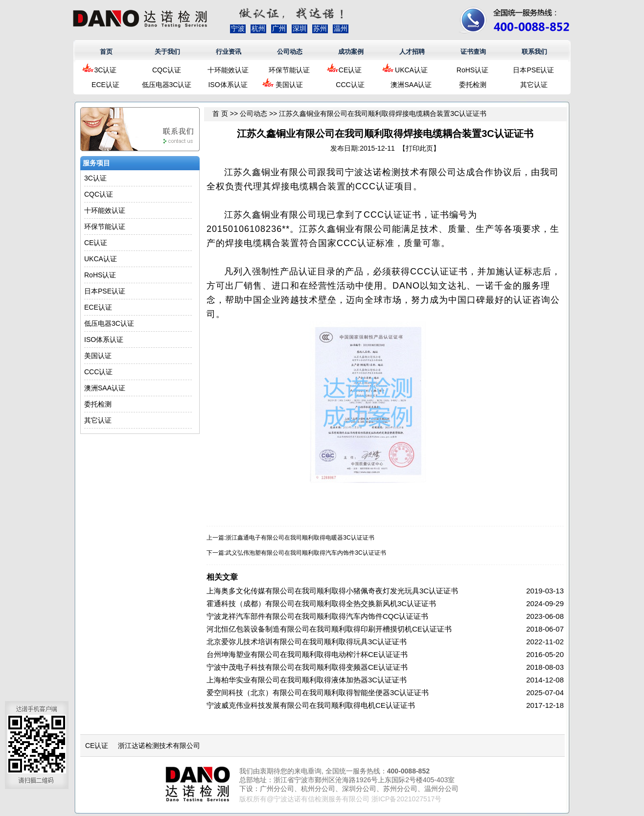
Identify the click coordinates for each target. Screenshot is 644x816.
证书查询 (473, 52)
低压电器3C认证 (167, 85)
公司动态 (290, 52)
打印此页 (419, 148)
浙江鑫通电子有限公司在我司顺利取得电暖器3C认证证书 (300, 538)
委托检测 (473, 85)
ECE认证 (105, 85)
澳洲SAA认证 (411, 85)
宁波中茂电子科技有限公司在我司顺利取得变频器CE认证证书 (307, 667)
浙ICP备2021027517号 (406, 799)
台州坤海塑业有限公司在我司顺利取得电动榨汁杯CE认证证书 (307, 654)
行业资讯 (229, 52)
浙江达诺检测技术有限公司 (159, 746)
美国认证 (289, 85)
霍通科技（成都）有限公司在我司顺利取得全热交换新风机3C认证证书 (321, 603)
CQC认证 (167, 70)
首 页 (220, 113)
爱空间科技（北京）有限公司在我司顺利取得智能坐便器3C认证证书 (318, 692)
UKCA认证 (411, 70)
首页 (106, 52)
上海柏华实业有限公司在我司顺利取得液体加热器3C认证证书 (307, 680)
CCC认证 (350, 85)
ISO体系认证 (228, 85)
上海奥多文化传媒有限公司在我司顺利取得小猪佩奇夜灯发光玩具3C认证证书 (332, 591)
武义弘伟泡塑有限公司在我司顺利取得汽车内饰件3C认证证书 (306, 553)
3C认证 (106, 70)
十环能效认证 (228, 70)
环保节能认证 (289, 70)
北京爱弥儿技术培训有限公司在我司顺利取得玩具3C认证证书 (307, 642)
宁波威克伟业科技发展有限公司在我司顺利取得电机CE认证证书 (311, 705)
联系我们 (534, 52)
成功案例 (351, 52)
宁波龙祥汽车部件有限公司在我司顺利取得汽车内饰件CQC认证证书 (317, 616)
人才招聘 (412, 52)
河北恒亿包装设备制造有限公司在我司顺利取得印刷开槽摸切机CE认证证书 (329, 629)
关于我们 (167, 52)
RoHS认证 (472, 70)
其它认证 (534, 85)
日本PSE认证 (533, 70)
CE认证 (350, 70)
